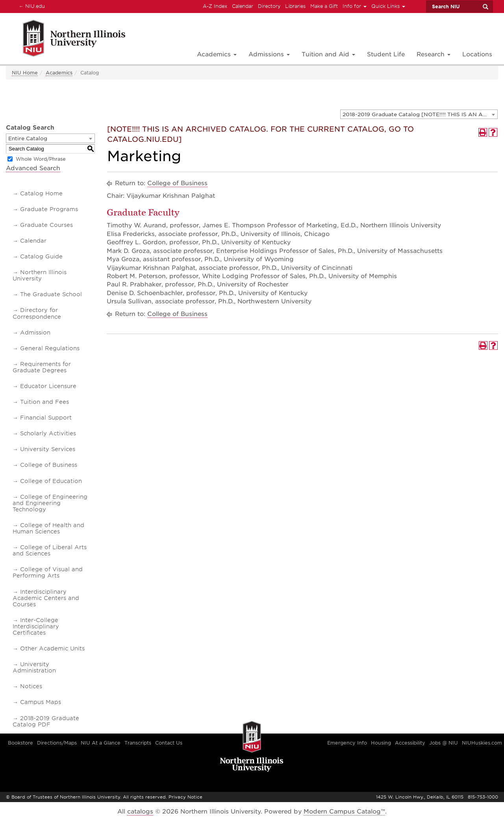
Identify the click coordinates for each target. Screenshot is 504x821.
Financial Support (46, 418)
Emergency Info (347, 743)
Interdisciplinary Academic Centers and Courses (46, 598)
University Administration (34, 667)
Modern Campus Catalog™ (344, 812)
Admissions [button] (269, 54)
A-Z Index (215, 6)
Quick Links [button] (388, 6)
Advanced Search (33, 168)
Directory (269, 6)
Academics (59, 73)
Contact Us (169, 743)
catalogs (140, 812)
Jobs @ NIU (444, 743)
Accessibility (410, 743)
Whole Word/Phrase (41, 159)
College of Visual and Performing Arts (48, 572)
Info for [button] (355, 6)
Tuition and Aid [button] (328, 54)
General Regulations (50, 348)
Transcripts (138, 743)
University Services (48, 449)
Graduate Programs (49, 209)
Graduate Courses (46, 225)
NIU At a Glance (101, 743)
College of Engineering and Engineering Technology (50, 503)
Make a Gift (324, 6)
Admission (35, 332)
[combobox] (419, 114)
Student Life (386, 54)
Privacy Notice (185, 797)
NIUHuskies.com (482, 743)
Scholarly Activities (48, 433)
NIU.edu (31, 6)
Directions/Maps (57, 743)
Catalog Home (41, 193)
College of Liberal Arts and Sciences (50, 550)
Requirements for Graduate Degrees (42, 367)
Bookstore (20, 743)
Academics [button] (217, 54)
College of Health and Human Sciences (48, 528)
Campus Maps (41, 702)
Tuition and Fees (44, 402)
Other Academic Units (52, 648)
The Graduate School (51, 294)
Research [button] (434, 54)
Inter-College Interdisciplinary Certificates (36, 626)
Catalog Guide (41, 256)
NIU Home (25, 73)
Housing (381, 743)
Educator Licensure (48, 386)
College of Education (51, 481)
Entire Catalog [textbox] (28, 138)
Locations (477, 54)
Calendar (243, 6)
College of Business (49, 465)
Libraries (295, 6)
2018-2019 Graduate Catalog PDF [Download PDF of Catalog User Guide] (46, 721)
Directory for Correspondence (37, 313)
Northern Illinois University (40, 275)
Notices (31, 686)
